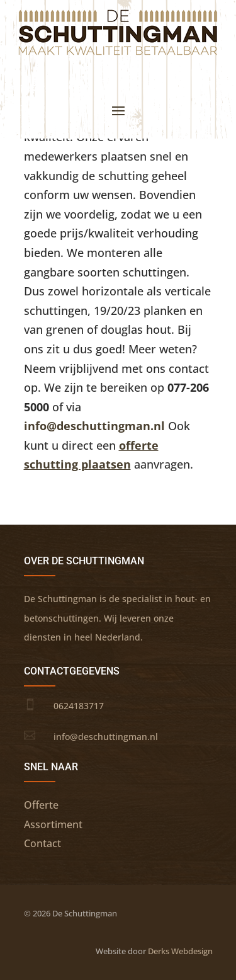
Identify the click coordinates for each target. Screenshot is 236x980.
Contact (42, 843)
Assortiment (53, 824)
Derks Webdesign (180, 951)
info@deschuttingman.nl (94, 426)
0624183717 (79, 706)
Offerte (41, 805)
